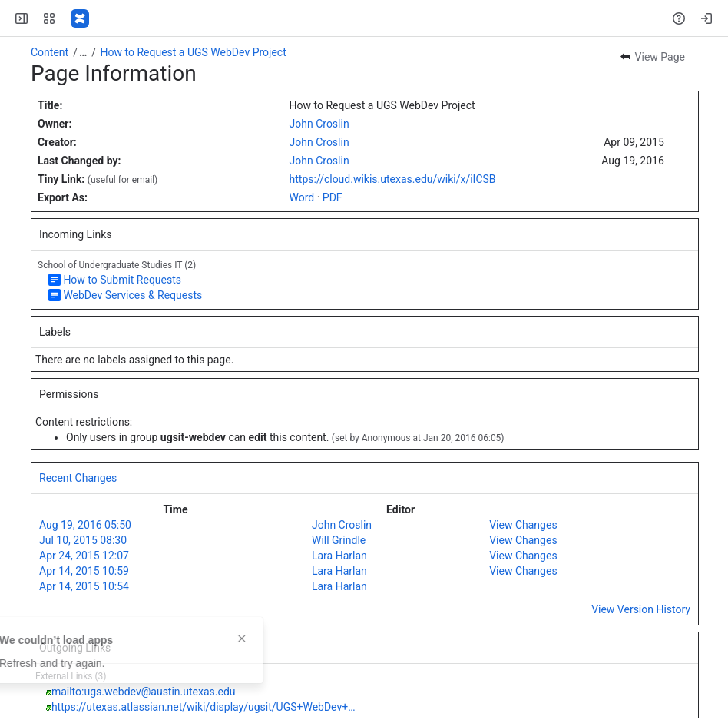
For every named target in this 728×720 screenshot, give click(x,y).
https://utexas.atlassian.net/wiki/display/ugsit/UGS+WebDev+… (204, 707)
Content (50, 52)
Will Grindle (339, 540)
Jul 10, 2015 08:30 (83, 540)
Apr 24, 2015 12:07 (84, 556)
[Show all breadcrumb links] (83, 52)
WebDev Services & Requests (132, 295)
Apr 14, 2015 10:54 (84, 586)
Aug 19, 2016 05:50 (85, 525)
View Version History (641, 609)
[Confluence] (80, 18)
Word (302, 197)
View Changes (523, 525)
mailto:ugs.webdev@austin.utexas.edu (144, 692)
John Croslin (319, 124)
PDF (333, 197)
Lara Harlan (339, 556)
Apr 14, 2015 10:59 (84, 571)
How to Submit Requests (122, 280)
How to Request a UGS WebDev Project (194, 52)
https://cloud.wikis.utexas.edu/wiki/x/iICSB (393, 179)
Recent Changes (78, 478)
